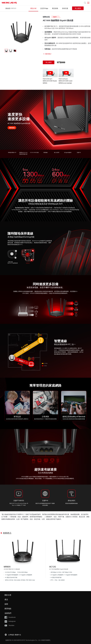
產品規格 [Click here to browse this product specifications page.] (55, 8)
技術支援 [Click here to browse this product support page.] (65, 8)
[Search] (85, 3)
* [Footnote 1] (2, 514)
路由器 (8, 8)
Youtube (9, 625)
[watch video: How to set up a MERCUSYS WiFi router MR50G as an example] (66, 73)
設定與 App (44, 8)
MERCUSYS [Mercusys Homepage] (9, 3)
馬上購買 (78, 8)
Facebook (10, 617)
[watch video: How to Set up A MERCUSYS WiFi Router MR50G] (50, 73)
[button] (13, 634)
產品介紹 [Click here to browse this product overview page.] (33, 8)
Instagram (10, 621)
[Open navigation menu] (88, 3)
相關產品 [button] (7, 533)
